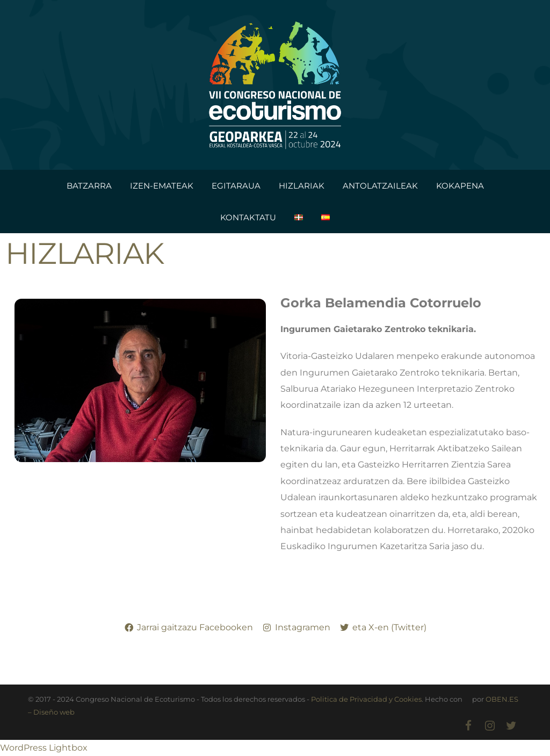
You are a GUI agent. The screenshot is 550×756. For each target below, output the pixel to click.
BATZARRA (89, 186)
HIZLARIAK (302, 186)
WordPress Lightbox (44, 748)
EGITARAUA (236, 186)
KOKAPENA (460, 186)
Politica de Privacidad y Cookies (366, 699)
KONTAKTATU (248, 217)
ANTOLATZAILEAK (380, 186)
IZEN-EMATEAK (162, 186)
